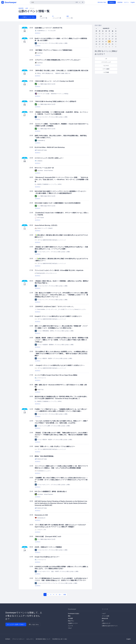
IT (106, 59)
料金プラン (71, 621)
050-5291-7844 (102, 2)
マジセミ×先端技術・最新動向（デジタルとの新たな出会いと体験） (55, 345)
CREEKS (39, 161)
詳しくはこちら (34, 624)
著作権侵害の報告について (43, 639)
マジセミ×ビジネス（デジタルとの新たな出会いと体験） (52, 43)
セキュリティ (30, 639)
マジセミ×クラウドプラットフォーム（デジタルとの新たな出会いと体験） (56, 583)
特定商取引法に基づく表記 (60, 639)
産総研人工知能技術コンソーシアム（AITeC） (49, 184)
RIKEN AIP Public (41, 150)
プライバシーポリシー (18, 639)
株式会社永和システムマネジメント (46, 273)
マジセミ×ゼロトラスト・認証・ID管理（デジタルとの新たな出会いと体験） (57, 571)
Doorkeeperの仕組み (74, 614)
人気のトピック (106, 623)
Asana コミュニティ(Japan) (44, 228)
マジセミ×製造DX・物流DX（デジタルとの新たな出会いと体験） (54, 358)
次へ (60, 595)
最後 (65, 595)
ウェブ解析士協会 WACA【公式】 (45, 84)
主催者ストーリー (73, 623)
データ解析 (106, 69)
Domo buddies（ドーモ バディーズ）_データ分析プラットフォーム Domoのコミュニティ (60, 309)
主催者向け (112, 2)
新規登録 (120, 2)
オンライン (38, 33)
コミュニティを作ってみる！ (16, 624)
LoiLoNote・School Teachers (44, 171)
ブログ (70, 628)
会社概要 (70, 618)
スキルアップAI (40, 530)
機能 (69, 616)
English (133, 2)
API (103, 621)
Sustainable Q (40, 140)
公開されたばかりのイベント (110, 626)
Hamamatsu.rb (40, 518)
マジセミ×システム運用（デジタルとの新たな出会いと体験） (53, 426)
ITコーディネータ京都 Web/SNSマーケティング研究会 (52, 94)
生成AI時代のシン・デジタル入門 (45, 31)
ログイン (127, 2)
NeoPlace (39, 53)
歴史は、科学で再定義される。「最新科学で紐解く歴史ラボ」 (53, 73)
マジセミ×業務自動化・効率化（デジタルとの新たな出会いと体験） (55, 331)
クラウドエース (40, 378)
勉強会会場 (105, 618)
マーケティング (106, 62)
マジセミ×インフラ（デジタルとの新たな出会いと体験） (52, 300)
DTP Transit (39, 218)
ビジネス (106, 66)
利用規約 (8, 639)
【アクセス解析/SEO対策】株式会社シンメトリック (50, 240)
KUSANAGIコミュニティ (43, 471)
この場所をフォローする (27, 17)
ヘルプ (104, 614)
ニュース (70, 626)
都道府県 (21, 8)
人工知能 (106, 72)
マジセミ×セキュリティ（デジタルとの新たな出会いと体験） (53, 252)
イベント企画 (105, 616)
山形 (27, 8)
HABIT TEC (39, 390)
